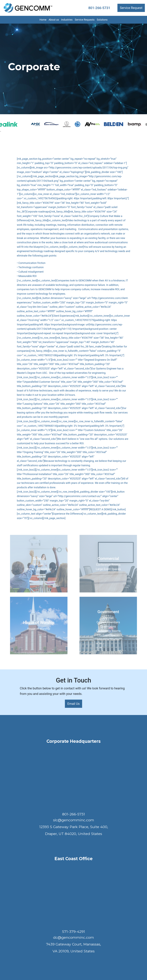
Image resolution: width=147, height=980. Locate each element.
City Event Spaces (108, 635)
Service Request (131, 8)
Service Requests (85, 20)
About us (54, 20)
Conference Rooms (108, 565)
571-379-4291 (74, 932)
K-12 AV (39, 565)
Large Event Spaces (108, 569)
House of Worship (39, 629)
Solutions (102, 20)
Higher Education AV (39, 569)
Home (43, 20)
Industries (67, 20)
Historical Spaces (108, 639)
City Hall (108, 618)
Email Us (73, 704)
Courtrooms (108, 627)
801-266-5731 (99, 8)
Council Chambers (108, 622)
